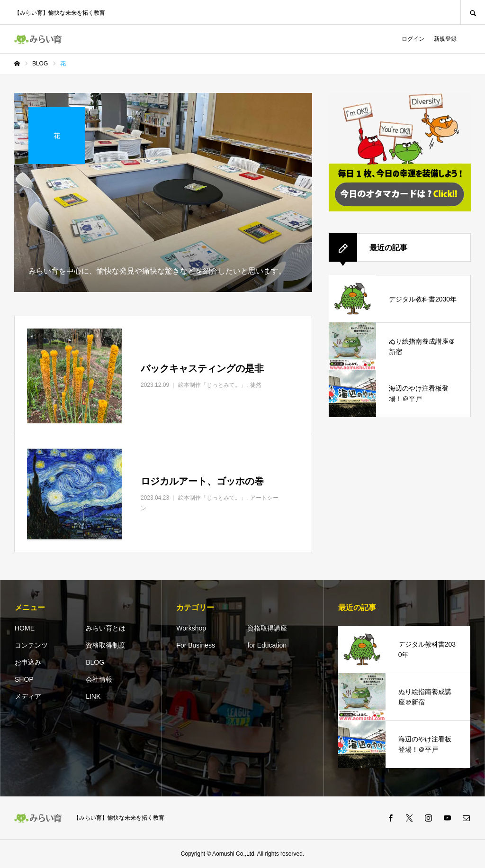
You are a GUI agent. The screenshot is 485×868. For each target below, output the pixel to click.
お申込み (28, 662)
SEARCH (473, 12)
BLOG (95, 662)
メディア (28, 696)
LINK (93, 696)
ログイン (413, 39)
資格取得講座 (267, 628)
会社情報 (99, 679)
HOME (25, 628)
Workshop (191, 628)
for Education (267, 645)
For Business (196, 645)
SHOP (24, 679)
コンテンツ (31, 645)
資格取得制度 (106, 645)
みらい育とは (106, 628)
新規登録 (445, 39)
